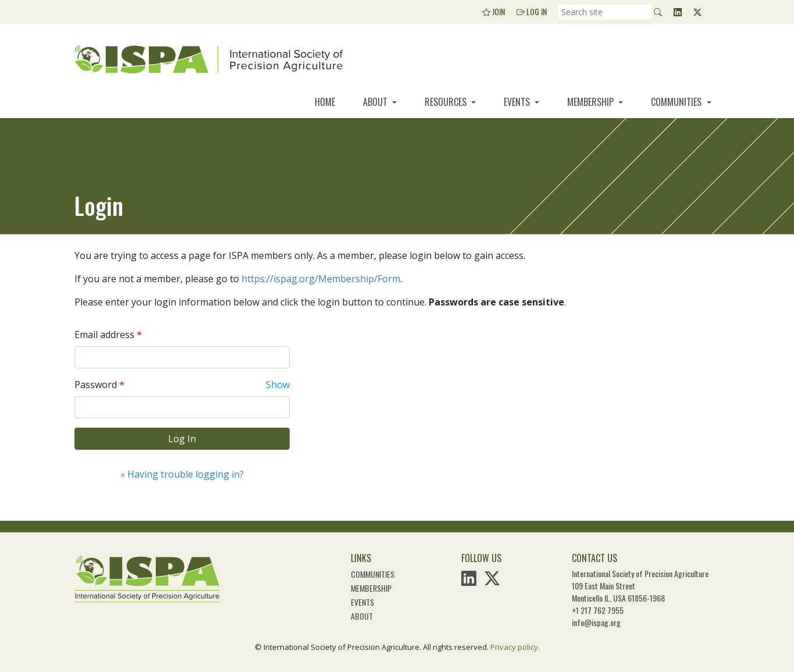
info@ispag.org (596, 622)
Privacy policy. (515, 647)
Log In (532, 11)
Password (96, 385)
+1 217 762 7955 (598, 610)
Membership (592, 102)
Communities (677, 102)
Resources (447, 102)
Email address (104, 335)
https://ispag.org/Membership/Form (321, 279)
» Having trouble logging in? (182, 474)
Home (325, 102)
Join (494, 11)
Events (518, 102)
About (376, 102)
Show (278, 385)
